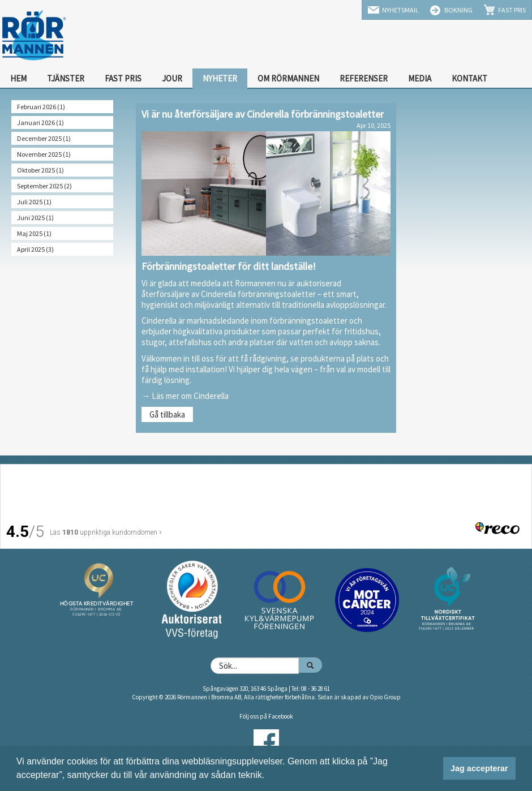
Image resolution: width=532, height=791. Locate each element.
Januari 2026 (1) (40, 122)
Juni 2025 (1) (35, 218)
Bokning (458, 10)
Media (420, 78)
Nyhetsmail (400, 10)
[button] (269, 776)
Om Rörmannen (288, 78)
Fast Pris (512, 10)
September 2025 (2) (44, 186)
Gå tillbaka (167, 414)
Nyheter (220, 78)
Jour (172, 78)
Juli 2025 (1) (34, 202)
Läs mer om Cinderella (190, 396)
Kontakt (469, 78)
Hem (18, 78)
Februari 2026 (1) (41, 107)
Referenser (364, 78)
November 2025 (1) (44, 154)
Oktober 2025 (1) (40, 170)
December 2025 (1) (44, 138)
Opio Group (385, 697)
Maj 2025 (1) (34, 233)
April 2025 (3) (35, 249)
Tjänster (66, 78)
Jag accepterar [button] (479, 768)
